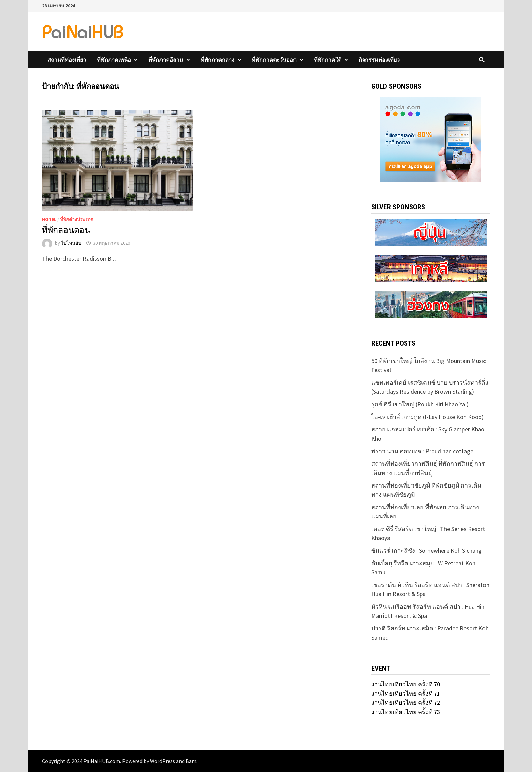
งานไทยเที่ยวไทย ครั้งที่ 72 (406, 703)
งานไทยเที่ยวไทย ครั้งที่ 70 (406, 684)
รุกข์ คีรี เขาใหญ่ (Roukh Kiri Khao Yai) (420, 404)
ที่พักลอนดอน (66, 230)
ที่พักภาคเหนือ (114, 60)
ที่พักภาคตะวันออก (274, 60)
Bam (191, 761)
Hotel (49, 219)
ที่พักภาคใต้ (328, 60)
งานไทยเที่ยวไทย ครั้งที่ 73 (406, 712)
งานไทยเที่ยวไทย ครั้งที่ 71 (406, 693)
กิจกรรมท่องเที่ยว (379, 60)
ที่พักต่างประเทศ (77, 219)
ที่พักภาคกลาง (217, 60)
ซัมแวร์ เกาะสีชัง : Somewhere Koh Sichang (426, 550)
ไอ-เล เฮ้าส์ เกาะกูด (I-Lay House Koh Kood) (427, 417)
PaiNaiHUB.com (102, 761)
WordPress (163, 761)
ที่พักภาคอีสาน (166, 60)
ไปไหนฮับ (71, 243)
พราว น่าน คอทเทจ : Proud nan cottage (422, 451)
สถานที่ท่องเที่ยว (67, 60)
